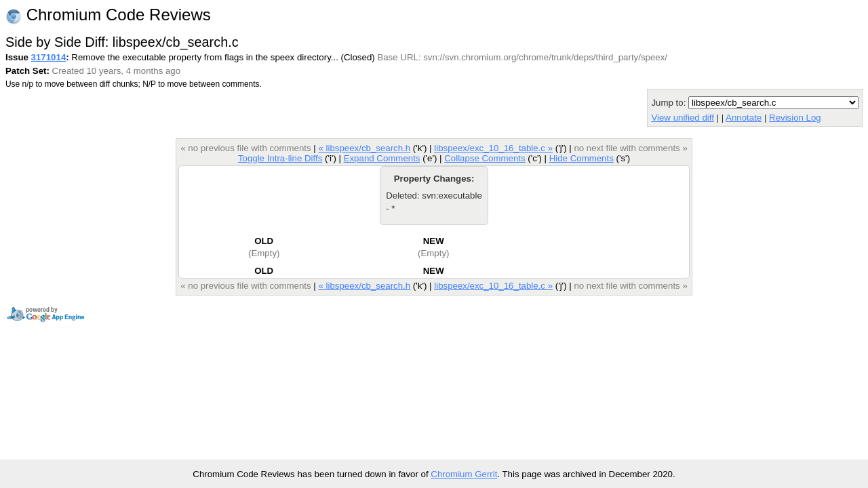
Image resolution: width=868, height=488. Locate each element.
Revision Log (795, 118)
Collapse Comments (485, 158)
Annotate (744, 118)
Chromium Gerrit (464, 474)
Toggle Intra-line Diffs (280, 158)
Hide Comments (581, 158)
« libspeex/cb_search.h (364, 148)
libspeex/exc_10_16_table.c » (493, 148)
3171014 (49, 57)
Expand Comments (382, 158)
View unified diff (682, 118)
